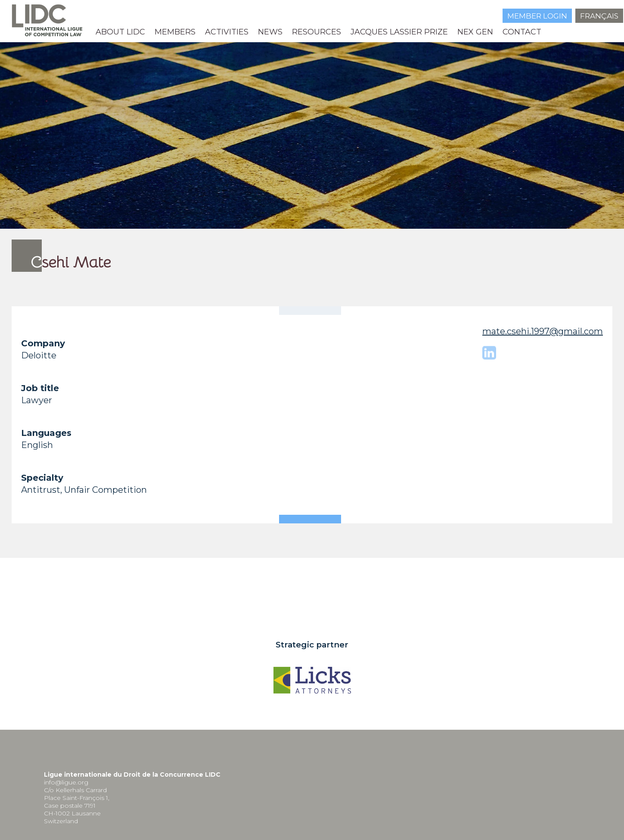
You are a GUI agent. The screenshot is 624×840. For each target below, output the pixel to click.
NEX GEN (475, 32)
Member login (537, 16)
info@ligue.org (66, 782)
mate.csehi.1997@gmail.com (543, 331)
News (270, 32)
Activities (227, 32)
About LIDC (120, 32)
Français (599, 16)
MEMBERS (175, 32)
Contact (522, 32)
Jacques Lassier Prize (399, 32)
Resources (317, 32)
